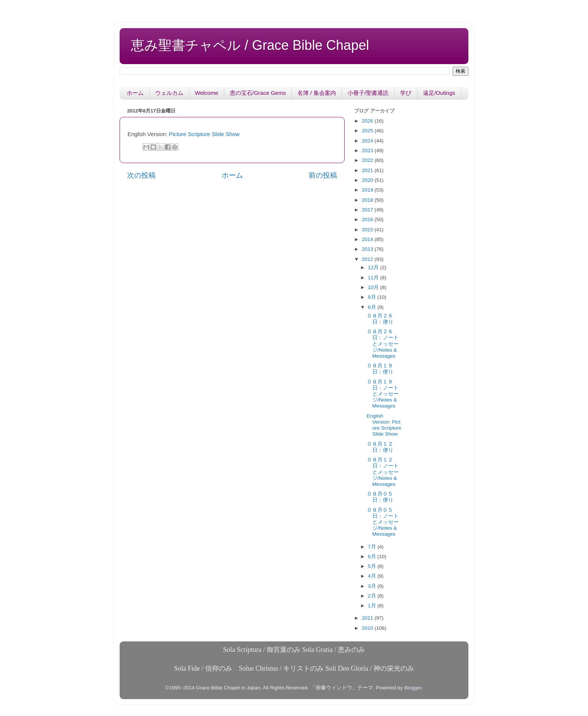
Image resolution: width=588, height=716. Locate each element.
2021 (368, 170)
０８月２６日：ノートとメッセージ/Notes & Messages (383, 344)
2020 (368, 180)
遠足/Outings (439, 93)
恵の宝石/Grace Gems (258, 93)
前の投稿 (323, 175)
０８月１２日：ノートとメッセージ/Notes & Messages (383, 472)
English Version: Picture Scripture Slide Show (384, 425)
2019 (368, 190)
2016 (368, 219)
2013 (368, 249)
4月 (373, 576)
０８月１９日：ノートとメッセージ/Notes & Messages (383, 394)
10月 (374, 287)
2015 (368, 230)
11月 (374, 278)
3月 (373, 586)
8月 (373, 307)
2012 (368, 259)
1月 (373, 606)
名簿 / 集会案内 (317, 93)
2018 (368, 200)
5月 (373, 566)
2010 (368, 628)
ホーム (135, 93)
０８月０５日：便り (380, 497)
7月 (373, 547)
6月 (373, 556)
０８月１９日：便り (380, 369)
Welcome (207, 93)
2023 (368, 151)
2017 (368, 210)
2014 (368, 239)
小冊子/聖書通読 (368, 93)
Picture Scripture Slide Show (204, 134)
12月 (374, 267)
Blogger (413, 688)
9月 (373, 297)
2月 (373, 596)
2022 (368, 160)
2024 (368, 141)
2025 (368, 131)
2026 (368, 121)
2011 (368, 618)
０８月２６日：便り (380, 319)
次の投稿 (141, 175)
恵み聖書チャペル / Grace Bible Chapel (250, 45)
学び (406, 93)
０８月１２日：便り (380, 447)
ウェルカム (169, 93)
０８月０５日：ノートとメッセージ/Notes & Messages (383, 522)
